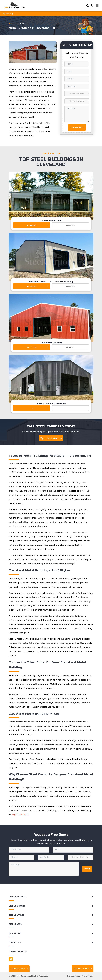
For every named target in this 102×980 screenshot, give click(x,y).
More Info (70, 225)
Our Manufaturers (82, 969)
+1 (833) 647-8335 (53, 438)
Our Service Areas (18, 969)
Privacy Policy (74, 976)
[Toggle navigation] (97, 6)
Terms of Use (87, 976)
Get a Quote (32, 225)
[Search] (88, 6)
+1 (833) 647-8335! (20, 815)
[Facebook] (11, 959)
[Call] (92, 6)
